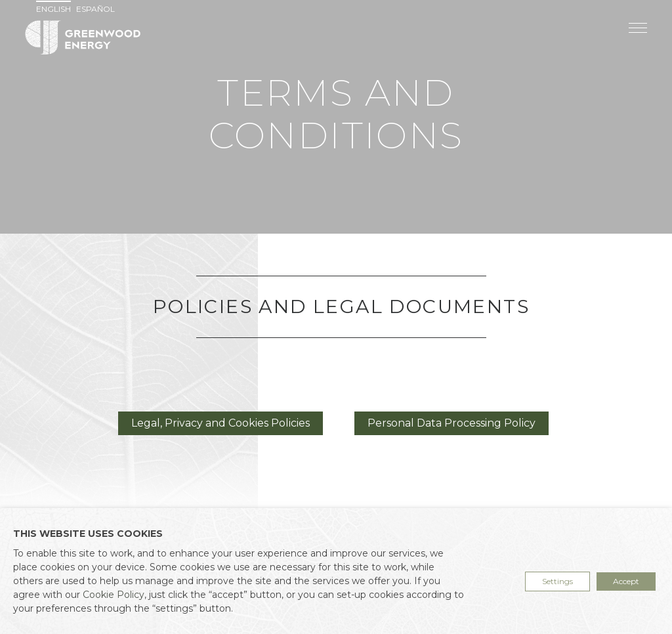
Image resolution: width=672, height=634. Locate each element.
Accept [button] (626, 581)
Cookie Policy (114, 595)
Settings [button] (557, 581)
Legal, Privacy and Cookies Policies (220, 423)
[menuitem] (55, 9)
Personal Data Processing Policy (451, 423)
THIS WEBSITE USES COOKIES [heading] (88, 534)
